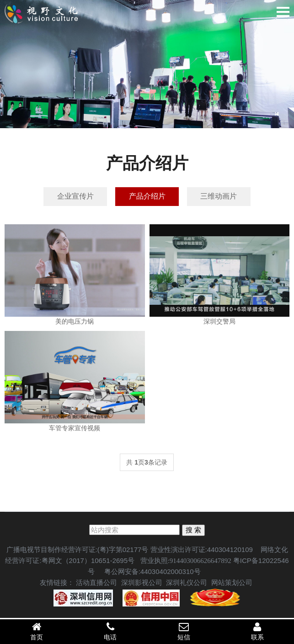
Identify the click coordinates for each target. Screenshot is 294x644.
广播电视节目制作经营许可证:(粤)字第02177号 (78, 550)
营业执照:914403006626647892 (186, 562)
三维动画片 (222, 197)
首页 (37, 631)
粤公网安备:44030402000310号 (152, 572)
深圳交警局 (219, 322)
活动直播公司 (96, 583)
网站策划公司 (232, 583)
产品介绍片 (147, 197)
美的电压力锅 (75, 322)
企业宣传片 (72, 197)
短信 (184, 631)
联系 (257, 631)
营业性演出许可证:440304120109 (202, 550)
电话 (110, 631)
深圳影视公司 (142, 583)
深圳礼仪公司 (187, 583)
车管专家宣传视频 (75, 429)
